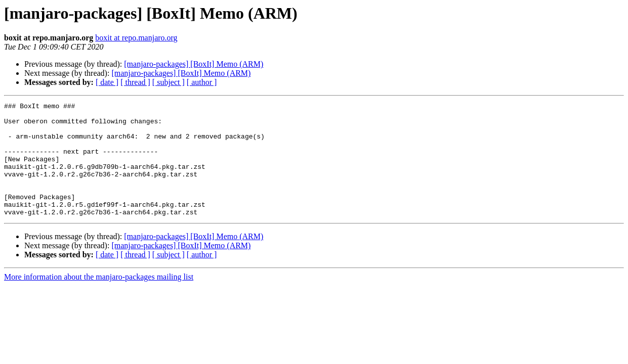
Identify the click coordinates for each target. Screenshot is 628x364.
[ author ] (202, 82)
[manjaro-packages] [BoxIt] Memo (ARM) (194, 64)
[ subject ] (169, 82)
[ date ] (107, 82)
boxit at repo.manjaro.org (136, 38)
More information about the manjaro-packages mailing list (99, 300)
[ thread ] (135, 82)
